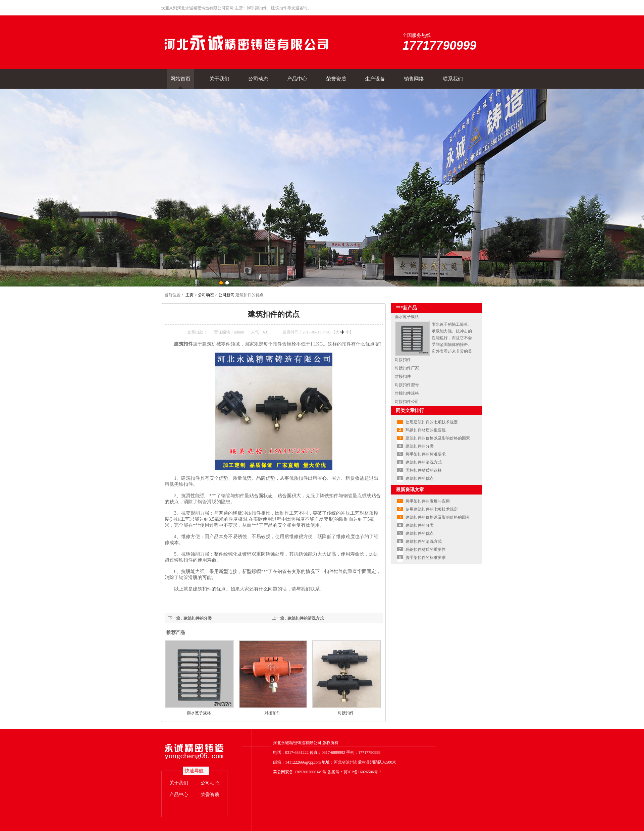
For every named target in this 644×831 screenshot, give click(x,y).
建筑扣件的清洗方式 (424, 462)
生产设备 (375, 79)
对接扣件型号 (407, 385)
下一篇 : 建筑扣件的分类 (190, 618)
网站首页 (180, 79)
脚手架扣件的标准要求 (426, 454)
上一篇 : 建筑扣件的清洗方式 (298, 618)
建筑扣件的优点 (420, 478)
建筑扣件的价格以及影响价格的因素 (438, 438)
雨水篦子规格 (199, 713)
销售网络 (414, 79)
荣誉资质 (336, 79)
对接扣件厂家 (407, 368)
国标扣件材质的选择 (424, 470)
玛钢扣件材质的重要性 (426, 430)
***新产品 (406, 308)
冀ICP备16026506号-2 (362, 772)
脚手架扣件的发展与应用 (428, 501)
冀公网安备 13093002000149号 (300, 772)
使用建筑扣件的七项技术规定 (432, 422)
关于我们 (219, 79)
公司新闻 (226, 295)
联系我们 (453, 79)
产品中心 (297, 79)
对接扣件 (272, 713)
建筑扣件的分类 (420, 446)
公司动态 (258, 79)
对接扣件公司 (407, 402)
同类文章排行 (410, 410)
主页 (190, 295)
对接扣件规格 (407, 393)
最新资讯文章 (410, 490)
